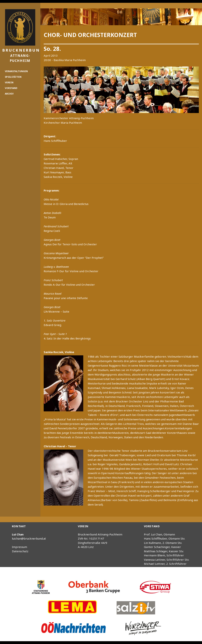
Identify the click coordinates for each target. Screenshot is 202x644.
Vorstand (11, 88)
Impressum (20, 547)
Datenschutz (20, 551)
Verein (9, 82)
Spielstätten (13, 77)
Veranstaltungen (16, 71)
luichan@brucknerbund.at (29, 538)
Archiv (9, 94)
